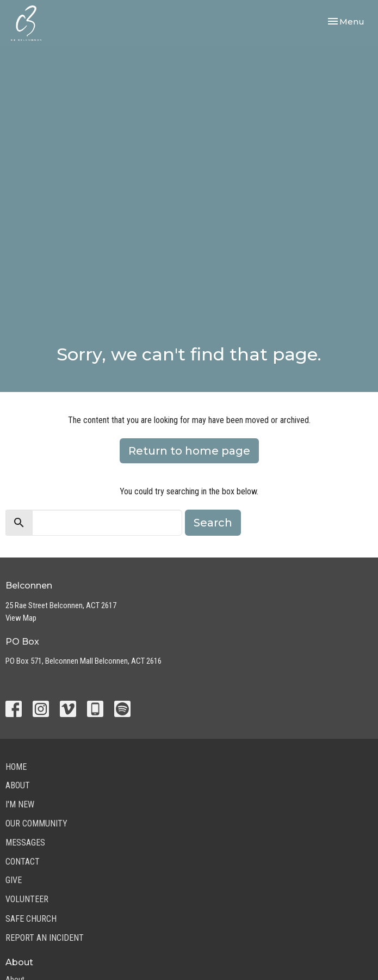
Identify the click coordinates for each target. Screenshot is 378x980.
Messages (25, 843)
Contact (23, 862)
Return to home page (189, 451)
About (18, 785)
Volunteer (27, 899)
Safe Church (31, 919)
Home (16, 767)
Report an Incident (45, 938)
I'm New (20, 804)
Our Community (36, 823)
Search (213, 523)
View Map (21, 618)
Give (14, 880)
